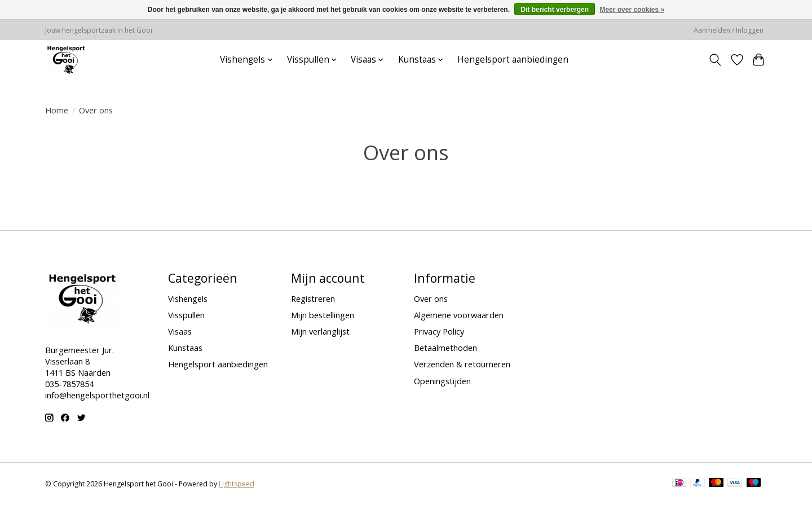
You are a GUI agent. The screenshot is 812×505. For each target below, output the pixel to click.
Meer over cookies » (632, 10)
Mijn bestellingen (323, 315)
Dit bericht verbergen (555, 10)
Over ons (431, 298)
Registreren (313, 298)
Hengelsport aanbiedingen (513, 60)
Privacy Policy (439, 331)
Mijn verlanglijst (320, 331)
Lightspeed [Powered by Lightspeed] (237, 484)
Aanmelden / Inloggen (729, 30)
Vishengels (188, 298)
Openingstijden (442, 381)
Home (57, 110)
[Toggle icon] (715, 60)
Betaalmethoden (445, 348)
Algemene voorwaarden (459, 315)
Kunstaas (185, 348)
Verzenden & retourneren (462, 364)
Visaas (180, 331)
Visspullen (186, 315)
